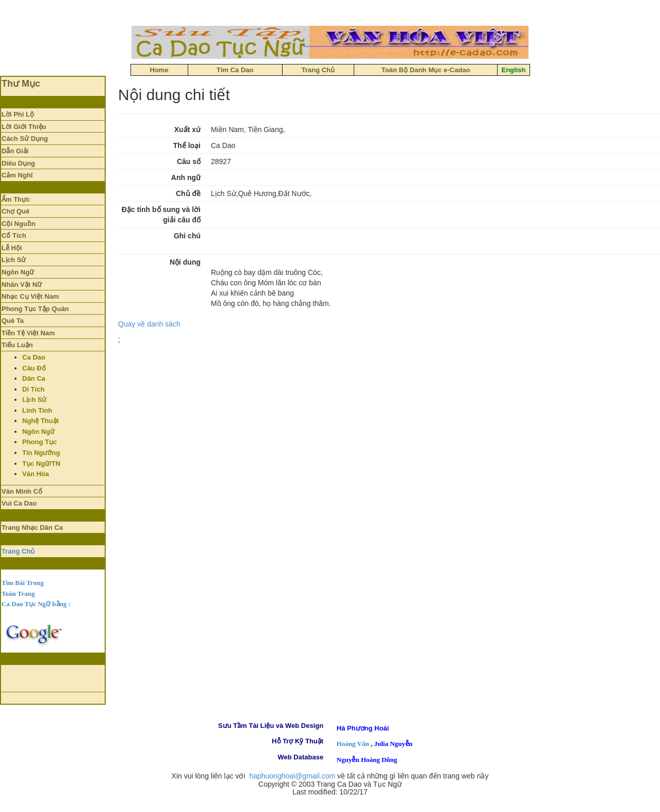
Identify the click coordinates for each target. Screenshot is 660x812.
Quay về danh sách (149, 324)
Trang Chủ (18, 551)
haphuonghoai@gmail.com (292, 776)
